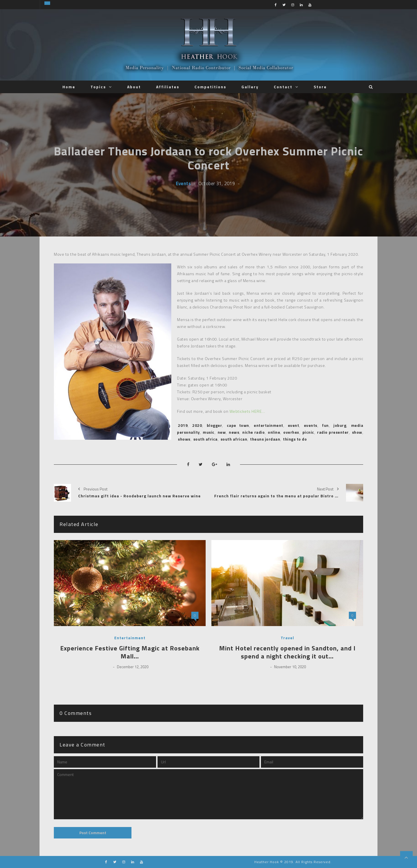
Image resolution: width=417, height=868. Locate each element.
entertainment (269, 425)
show (357, 432)
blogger (215, 425)
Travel (287, 638)
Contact (283, 87)
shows (184, 439)
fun (325, 425)
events (311, 425)
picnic (308, 432)
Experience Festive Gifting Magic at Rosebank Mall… (130, 652)
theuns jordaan (265, 439)
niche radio (253, 432)
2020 (197, 425)
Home (69, 87)
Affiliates (168, 87)
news (234, 432)
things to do (295, 439)
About (134, 87)
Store (320, 87)
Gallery (250, 87)
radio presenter (333, 432)
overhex (291, 432)
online (274, 432)
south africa (205, 439)
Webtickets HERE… (247, 411)
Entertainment (130, 638)
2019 (183, 425)
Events (183, 183)
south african (234, 439)
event (294, 425)
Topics (98, 87)
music (209, 432)
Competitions (210, 87)
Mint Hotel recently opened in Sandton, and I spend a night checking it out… (287, 652)
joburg (340, 425)
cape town (238, 425)
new (222, 432)
